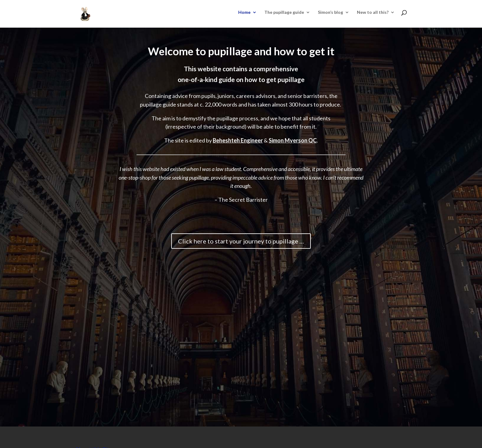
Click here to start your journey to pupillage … (241, 241)
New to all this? (373, 12)
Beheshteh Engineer (238, 140)
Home (244, 12)
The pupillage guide (284, 12)
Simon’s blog (330, 12)
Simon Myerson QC (293, 140)
